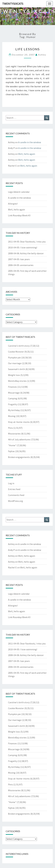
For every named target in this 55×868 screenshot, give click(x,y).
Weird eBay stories (17, 381)
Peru (10, 428)
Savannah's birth (16, 369)
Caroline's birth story (19, 346)
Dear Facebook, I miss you (33, 242)
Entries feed (14, 489)
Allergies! (13, 204)
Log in (11, 483)
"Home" (12, 445)
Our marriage (15, 363)
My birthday (14, 410)
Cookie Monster (16, 352)
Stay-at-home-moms (19, 422)
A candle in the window (30, 142)
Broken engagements (19, 457)
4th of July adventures (19, 439)
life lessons (28, 49)
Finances (12, 387)
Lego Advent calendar (19, 192)
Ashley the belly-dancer (32, 253)
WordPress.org (15, 501)
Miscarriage (14, 393)
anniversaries (27, 265)
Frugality (13, 404)
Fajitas (11, 451)
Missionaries (14, 434)
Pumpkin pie (14, 357)
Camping (13, 398)
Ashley (42, 55)
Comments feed (16, 495)
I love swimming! (29, 247)
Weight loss (14, 375)
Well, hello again (27, 154)
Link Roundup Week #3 (19, 215)
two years (25, 259)
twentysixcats (13, 4)
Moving (12, 416)
